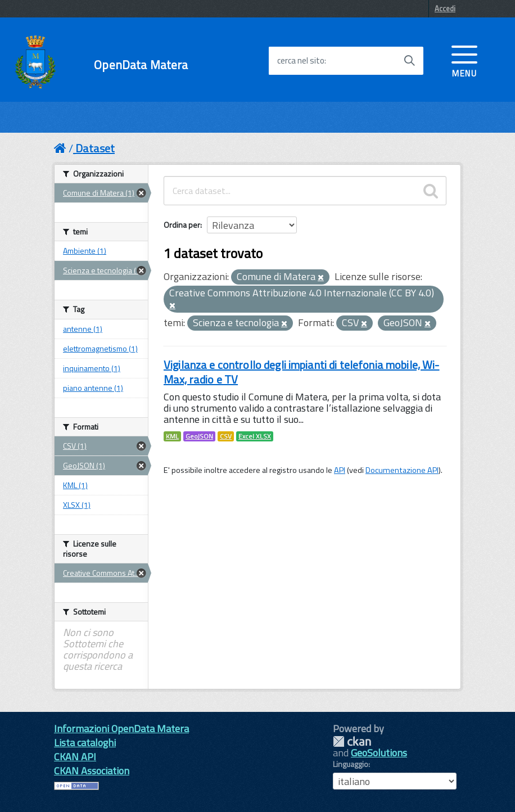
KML (172, 436)
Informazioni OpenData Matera (121, 728)
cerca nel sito (301, 61)
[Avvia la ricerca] (409, 61)
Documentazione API (402, 470)
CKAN (352, 741)
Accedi (445, 8)
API (340, 470)
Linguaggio (351, 764)
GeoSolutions (379, 753)
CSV (226, 436)
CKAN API (75, 757)
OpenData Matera (141, 65)
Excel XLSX (255, 436)
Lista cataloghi (85, 743)
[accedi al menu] (464, 60)
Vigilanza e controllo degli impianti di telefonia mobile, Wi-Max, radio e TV (302, 372)
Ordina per (182, 225)
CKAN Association (92, 771)
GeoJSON (199, 436)
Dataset (95, 148)
